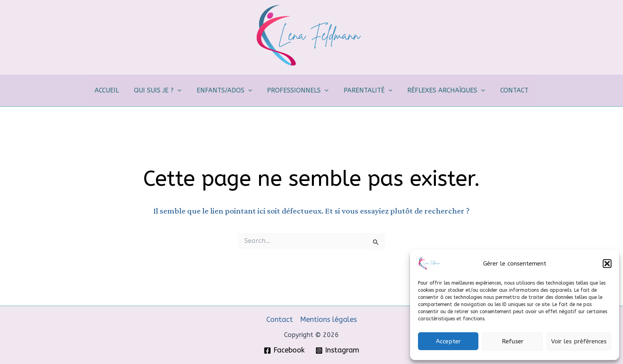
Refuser (513, 341)
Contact (280, 320)
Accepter (448, 341)
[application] (182, 91)
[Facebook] (284, 351)
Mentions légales (328, 320)
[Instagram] (337, 351)
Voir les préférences (579, 341)
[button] (607, 264)
